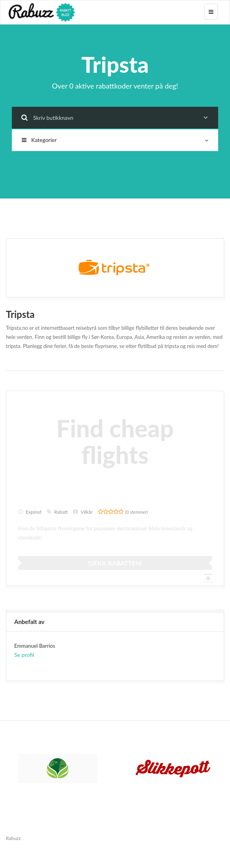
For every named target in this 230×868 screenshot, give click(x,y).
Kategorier (115, 140)
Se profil (24, 655)
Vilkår (83, 512)
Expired (30, 512)
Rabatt (57, 512)
